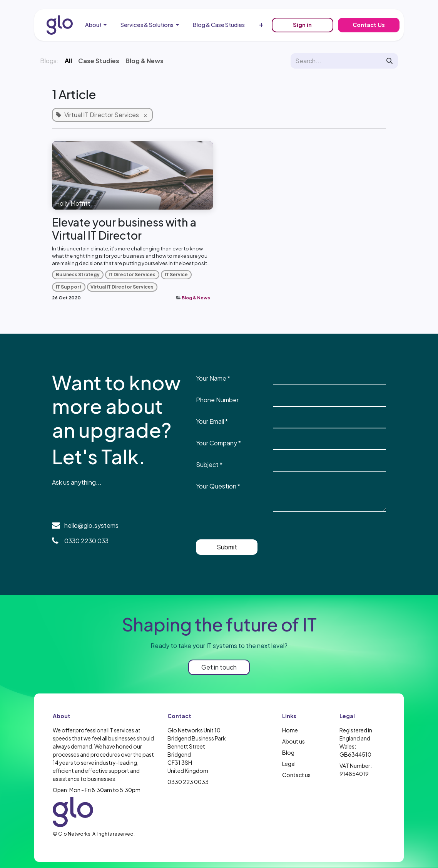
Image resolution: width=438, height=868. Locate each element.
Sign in (302, 25)
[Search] (390, 61)
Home (290, 730)
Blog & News (196, 298)
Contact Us (369, 25)
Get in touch (219, 667)
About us (293, 741)
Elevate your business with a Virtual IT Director (124, 229)
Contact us (296, 775)
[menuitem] (96, 25)
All (68, 61)
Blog (288, 752)
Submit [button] (227, 547)
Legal (289, 764)
